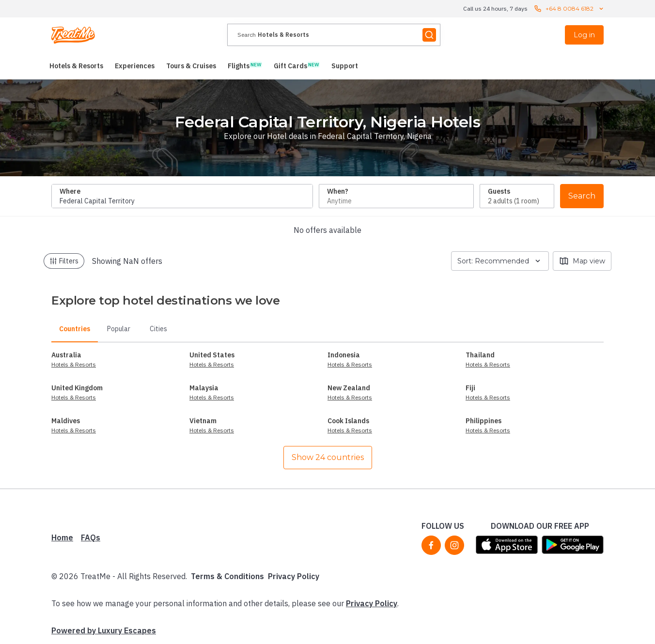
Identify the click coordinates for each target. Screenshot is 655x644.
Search (582, 196)
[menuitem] (76, 66)
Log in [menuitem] (584, 35)
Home (62, 537)
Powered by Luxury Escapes (104, 630)
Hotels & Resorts (74, 364)
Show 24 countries (328, 457)
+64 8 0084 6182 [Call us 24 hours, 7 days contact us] (569, 9)
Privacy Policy (294, 576)
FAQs (91, 537)
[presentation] (334, 35)
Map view (582, 261)
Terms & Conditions (227, 576)
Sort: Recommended (500, 261)
